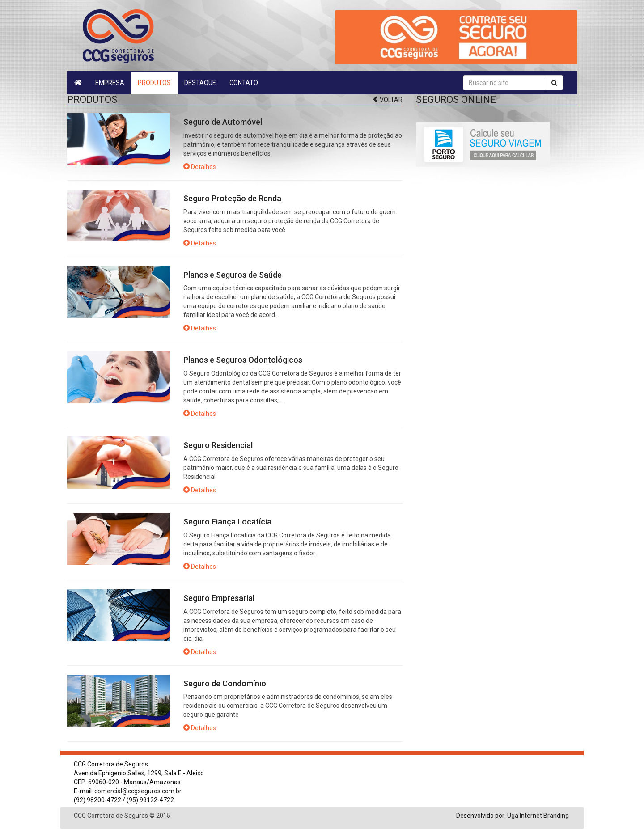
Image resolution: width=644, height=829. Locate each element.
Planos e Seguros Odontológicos (243, 360)
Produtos (154, 83)
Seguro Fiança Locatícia (227, 522)
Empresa (110, 83)
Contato (244, 83)
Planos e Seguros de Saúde (233, 275)
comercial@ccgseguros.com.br (138, 791)
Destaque (200, 83)
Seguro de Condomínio (225, 683)
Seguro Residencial (218, 445)
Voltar (387, 100)
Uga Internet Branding (538, 816)
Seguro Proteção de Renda (232, 198)
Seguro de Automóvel (223, 122)
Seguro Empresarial (219, 598)
